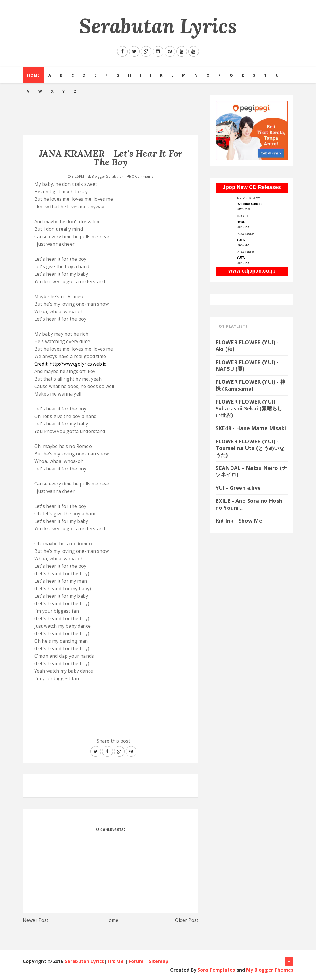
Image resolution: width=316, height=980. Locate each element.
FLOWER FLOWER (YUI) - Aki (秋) (247, 346)
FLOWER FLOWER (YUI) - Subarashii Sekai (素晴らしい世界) (249, 408)
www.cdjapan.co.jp (252, 271)
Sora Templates (216, 970)
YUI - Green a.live (238, 488)
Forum (136, 961)
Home (33, 75)
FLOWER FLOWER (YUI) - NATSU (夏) (247, 365)
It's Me (116, 961)
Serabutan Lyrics (158, 26)
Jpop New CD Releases (252, 187)
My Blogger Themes (270, 970)
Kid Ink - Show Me (239, 521)
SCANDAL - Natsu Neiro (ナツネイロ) (251, 471)
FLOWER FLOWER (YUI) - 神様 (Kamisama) (251, 385)
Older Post (187, 920)
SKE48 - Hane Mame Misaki (251, 428)
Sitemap (159, 961)
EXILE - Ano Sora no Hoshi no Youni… (250, 504)
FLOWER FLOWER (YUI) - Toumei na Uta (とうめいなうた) (250, 448)
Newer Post (36, 920)
